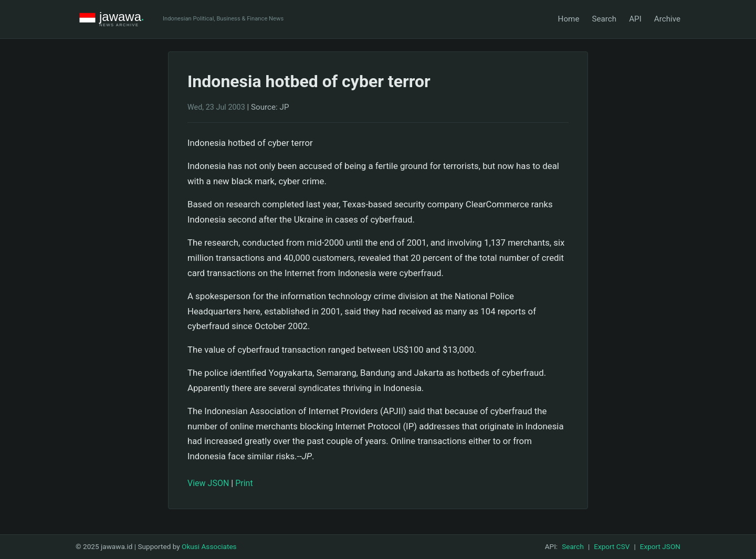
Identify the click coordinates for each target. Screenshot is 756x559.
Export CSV (612, 546)
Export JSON (660, 546)
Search (604, 19)
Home (569, 19)
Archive (667, 19)
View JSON (208, 483)
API (635, 19)
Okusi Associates (209, 546)
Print (244, 483)
